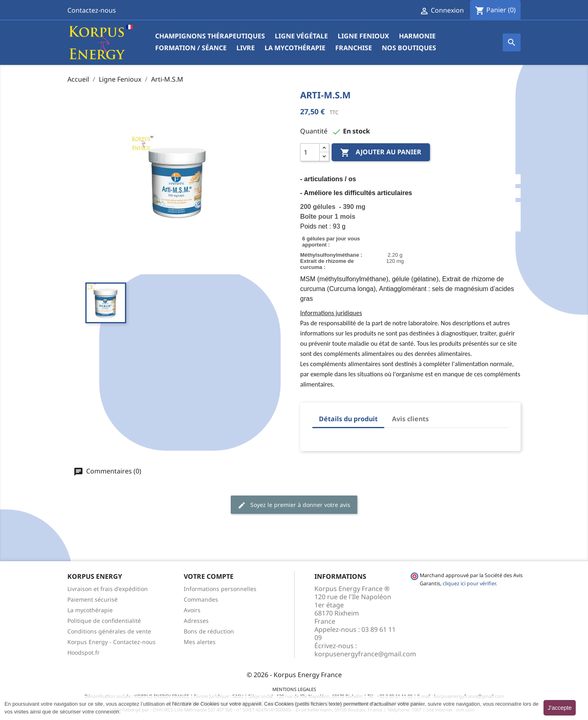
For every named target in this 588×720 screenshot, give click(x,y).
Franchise (354, 48)
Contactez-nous (92, 10)
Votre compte (209, 576)
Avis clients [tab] (410, 419)
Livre (246, 48)
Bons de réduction (209, 631)
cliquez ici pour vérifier (469, 583)
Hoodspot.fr (84, 652)
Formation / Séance (191, 48)
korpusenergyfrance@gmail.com (365, 654)
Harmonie (417, 36)
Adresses (196, 621)
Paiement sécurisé (92, 599)
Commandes (201, 599)
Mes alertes (200, 642)
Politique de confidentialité (104, 621)
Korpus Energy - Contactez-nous (111, 642)
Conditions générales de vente (109, 631)
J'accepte (560, 708)
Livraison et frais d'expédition (108, 589)
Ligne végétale (301, 36)
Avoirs (192, 610)
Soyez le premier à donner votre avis (294, 505)
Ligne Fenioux (363, 36)
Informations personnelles (220, 589)
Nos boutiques (409, 48)
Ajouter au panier (381, 152)
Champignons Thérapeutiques (210, 36)
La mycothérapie (295, 48)
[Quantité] (310, 152)
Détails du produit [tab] (348, 419)
